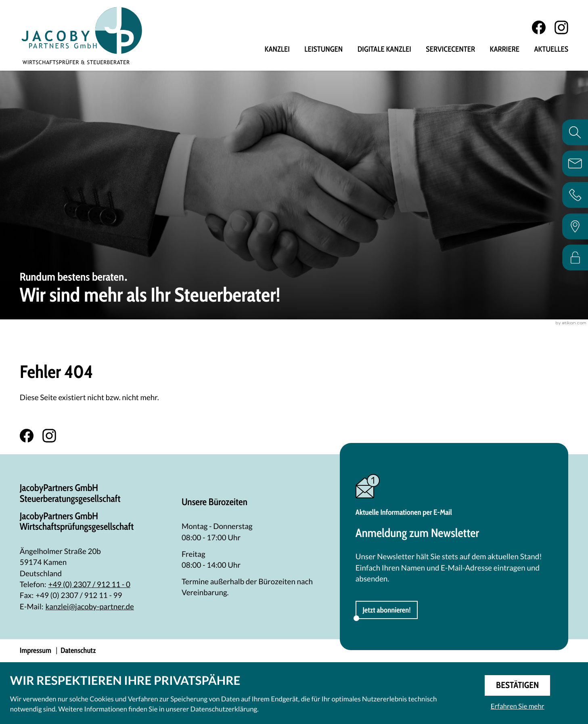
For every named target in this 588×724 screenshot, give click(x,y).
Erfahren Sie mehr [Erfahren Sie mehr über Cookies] (518, 706)
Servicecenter (450, 50)
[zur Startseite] (83, 36)
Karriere (505, 50)
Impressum (36, 651)
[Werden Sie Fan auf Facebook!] (539, 28)
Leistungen (323, 50)
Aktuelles (551, 50)
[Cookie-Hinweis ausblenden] (518, 685)
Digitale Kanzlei (384, 50)
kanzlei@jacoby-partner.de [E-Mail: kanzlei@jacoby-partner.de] (90, 608)
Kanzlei (277, 50)
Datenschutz (78, 651)
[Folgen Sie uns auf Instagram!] (561, 28)
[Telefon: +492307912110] (89, 585)
